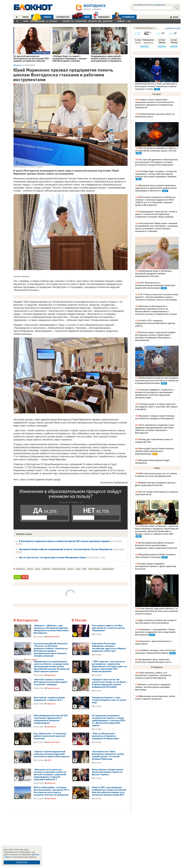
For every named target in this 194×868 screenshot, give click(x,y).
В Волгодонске (26, 620)
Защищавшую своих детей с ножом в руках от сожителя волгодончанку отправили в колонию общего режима (156, 214)
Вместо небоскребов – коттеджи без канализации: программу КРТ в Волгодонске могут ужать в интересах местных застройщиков (51, 791)
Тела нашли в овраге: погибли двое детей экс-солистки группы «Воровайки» (108, 628)
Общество (18, 65)
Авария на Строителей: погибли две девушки (87, 21)
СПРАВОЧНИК (63, 17)
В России (79, 620)
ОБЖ (84, 569)
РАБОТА (41, 17)
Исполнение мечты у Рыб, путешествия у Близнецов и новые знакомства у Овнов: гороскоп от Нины (156, 86)
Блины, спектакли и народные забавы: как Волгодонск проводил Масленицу (153, 687)
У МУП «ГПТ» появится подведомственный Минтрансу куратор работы (155, 323)
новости (30, 569)
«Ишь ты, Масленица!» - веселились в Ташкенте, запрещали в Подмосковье (105, 736)
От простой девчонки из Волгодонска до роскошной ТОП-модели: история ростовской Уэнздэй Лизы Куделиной (156, 162)
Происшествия (53, 637)
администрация (108, 569)
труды (78, 569)
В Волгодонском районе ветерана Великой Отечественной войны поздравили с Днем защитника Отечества (156, 545)
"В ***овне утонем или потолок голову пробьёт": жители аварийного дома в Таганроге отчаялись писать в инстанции (157, 297)
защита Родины (94, 569)
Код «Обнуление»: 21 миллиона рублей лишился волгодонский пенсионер (50, 736)
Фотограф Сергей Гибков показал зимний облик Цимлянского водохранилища (154, 451)
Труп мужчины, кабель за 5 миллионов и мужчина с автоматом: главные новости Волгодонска (153, 675)
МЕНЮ (26, 17)
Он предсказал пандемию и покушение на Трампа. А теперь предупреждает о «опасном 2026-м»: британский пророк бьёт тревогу (109, 720)
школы (37, 569)
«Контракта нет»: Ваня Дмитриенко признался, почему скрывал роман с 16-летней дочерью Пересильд (108, 755)
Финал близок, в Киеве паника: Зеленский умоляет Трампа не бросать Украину (108, 772)
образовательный (59, 569)
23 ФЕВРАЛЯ (123, 17)
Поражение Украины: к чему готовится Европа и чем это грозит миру (109, 700)
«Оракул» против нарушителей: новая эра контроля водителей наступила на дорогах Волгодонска (52, 754)
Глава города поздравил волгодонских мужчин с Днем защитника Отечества (156, 566)
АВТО (81, 17)
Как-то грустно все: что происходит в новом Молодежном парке (52, 557)
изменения (46, 569)
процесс (71, 569)
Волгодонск (20, 569)
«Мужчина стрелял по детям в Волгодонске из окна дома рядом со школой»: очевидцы (50, 682)
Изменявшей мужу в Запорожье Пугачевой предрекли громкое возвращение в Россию (154, 274)
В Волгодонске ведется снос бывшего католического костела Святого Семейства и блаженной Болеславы (157, 381)
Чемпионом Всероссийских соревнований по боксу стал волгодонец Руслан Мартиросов (65, 549)
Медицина (101, 17)
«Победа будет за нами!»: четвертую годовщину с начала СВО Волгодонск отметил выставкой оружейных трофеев (156, 174)
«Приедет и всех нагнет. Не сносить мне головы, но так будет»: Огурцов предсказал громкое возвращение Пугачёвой (110, 683)
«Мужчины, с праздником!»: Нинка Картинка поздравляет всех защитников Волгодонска (155, 632)
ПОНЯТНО (22, 862)
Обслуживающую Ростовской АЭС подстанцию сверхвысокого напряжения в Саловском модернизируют (51, 719)
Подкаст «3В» (124, 21)
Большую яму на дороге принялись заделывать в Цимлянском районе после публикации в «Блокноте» (156, 188)
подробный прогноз (173, 28)
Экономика (51, 727)
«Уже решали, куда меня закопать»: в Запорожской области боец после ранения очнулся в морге (157, 611)
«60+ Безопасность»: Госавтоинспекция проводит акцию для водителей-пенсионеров (155, 285)
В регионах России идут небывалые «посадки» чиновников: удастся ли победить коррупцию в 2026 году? (109, 647)
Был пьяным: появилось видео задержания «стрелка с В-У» (49, 699)
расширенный (159, 5)
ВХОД (174, 17)
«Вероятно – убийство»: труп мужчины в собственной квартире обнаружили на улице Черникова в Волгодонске (51, 629)
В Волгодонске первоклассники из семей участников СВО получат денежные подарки (65, 541)
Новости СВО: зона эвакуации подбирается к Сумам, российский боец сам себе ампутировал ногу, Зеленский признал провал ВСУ (109, 791)
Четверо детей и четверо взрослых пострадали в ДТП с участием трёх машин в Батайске (156, 407)
